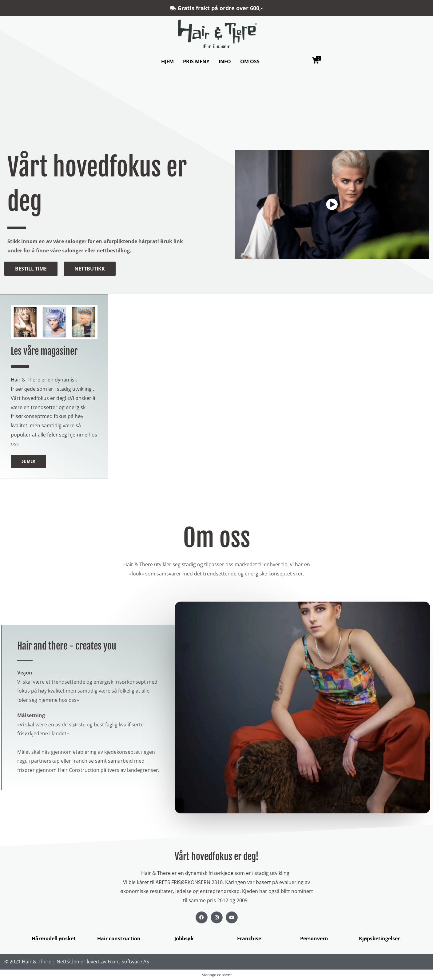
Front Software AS (128, 962)
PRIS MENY (196, 61)
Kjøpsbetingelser (379, 939)
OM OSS (250, 61)
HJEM (167, 61)
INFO (225, 61)
